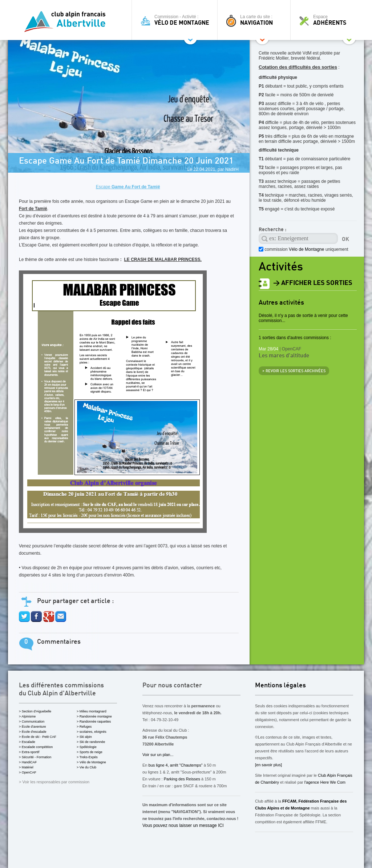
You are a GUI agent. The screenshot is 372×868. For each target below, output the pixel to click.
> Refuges (84, 727)
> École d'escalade (33, 732)
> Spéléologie (87, 747)
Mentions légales (280, 686)
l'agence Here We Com (324, 782)
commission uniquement (306, 249)
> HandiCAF (28, 762)
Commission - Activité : (176, 20)
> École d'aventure (33, 727)
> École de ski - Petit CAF (38, 737)
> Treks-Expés (87, 757)
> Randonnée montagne (94, 716)
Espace (329, 20)
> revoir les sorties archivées (294, 371)
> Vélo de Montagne (91, 762)
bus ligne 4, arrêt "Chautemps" (176, 765)
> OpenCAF (28, 772)
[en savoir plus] (268, 765)
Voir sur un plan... (158, 755)
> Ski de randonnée (91, 742)
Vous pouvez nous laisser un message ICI (183, 825)
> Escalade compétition (36, 747)
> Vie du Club (86, 767)
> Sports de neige (90, 752)
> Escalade (27, 742)
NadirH (232, 169)
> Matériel (26, 767)
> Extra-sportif (29, 752)
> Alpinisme (27, 716)
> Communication (32, 722)
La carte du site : (256, 20)
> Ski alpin (84, 737)
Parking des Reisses (182, 779)
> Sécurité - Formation (35, 757)
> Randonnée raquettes (94, 722)
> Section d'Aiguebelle (35, 711)
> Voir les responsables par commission (54, 782)
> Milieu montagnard (92, 711)
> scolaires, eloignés (92, 732)
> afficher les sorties (313, 283)
